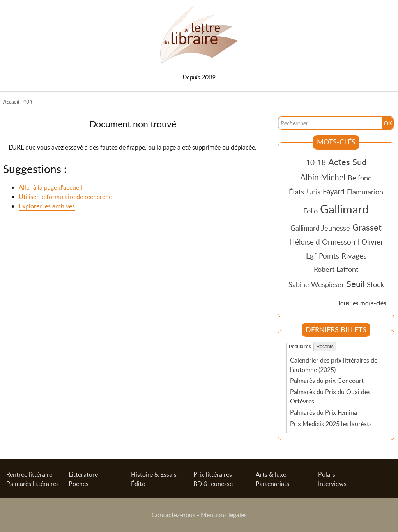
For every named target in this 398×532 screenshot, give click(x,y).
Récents (325, 347)
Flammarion (365, 192)
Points (329, 256)
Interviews (332, 484)
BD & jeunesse (213, 484)
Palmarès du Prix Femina (324, 412)
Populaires (300, 347)
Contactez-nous (173, 515)
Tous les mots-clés (362, 303)
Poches (79, 484)
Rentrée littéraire (29, 474)
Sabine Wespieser (316, 284)
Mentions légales (224, 515)
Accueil (11, 101)
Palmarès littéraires (33, 484)
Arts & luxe (271, 474)
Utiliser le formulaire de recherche (65, 197)
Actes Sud (347, 162)
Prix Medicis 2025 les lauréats (331, 424)
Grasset (367, 227)
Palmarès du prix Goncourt (327, 381)
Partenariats (272, 484)
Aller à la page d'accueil (50, 187)
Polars (327, 474)
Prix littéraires (213, 474)
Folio (310, 211)
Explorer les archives (47, 206)
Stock (375, 284)
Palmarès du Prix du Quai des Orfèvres (330, 396)
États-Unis (305, 192)
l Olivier (371, 242)
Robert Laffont (336, 269)
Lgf (311, 256)
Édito (138, 484)
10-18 (316, 162)
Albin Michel (323, 177)
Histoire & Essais (154, 474)
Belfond (360, 178)
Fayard (334, 191)
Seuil (356, 284)
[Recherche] (330, 123)
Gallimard (344, 209)
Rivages (354, 256)
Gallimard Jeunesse (320, 228)
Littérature (83, 474)
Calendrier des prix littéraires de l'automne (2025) (334, 365)
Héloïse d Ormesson (322, 242)
